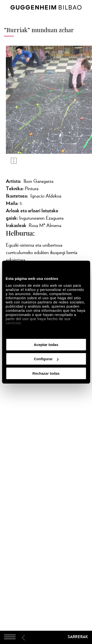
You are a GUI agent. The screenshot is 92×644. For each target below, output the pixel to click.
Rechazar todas (46, 373)
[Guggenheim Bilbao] (46, 638)
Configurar (46, 359)
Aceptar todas (46, 345)
